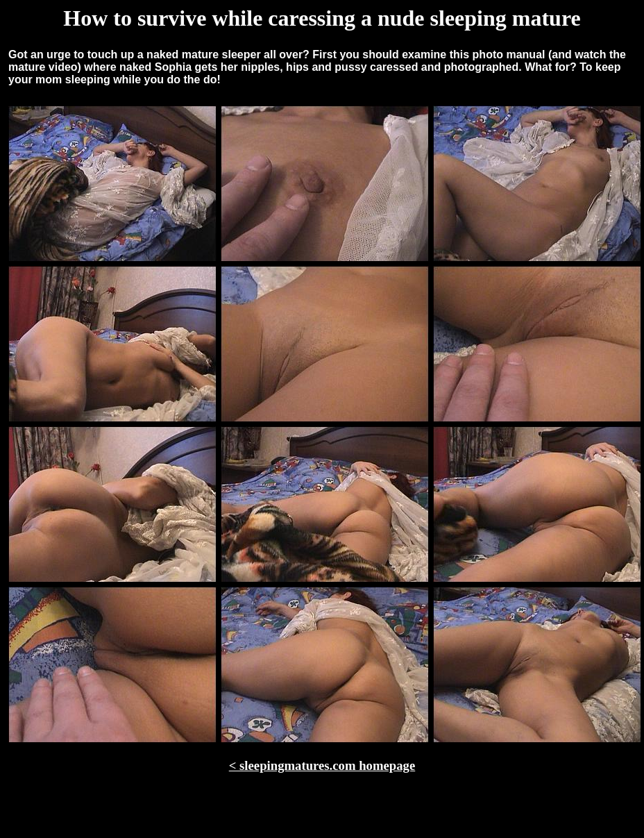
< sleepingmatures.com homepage (322, 765)
